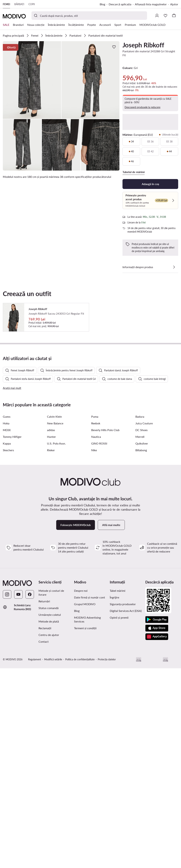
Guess (7, 591)
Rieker (51, 625)
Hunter (51, 612)
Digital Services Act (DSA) (126, 786)
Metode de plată (49, 796)
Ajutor (174, 4)
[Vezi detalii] (174, 267)
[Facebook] (30, 769)
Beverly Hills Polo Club (105, 605)
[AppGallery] (157, 812)
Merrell (140, 612)
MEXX (7, 605)
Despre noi (81, 766)
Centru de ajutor (49, 810)
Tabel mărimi (118, 766)
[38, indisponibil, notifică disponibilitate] (169, 142)
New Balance (55, 598)
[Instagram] (7, 769)
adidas (51, 605)
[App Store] (157, 803)
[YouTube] (18, 769)
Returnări (44, 776)
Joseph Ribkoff (143, 45)
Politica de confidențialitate (80, 834)
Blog (102, 4)
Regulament (35, 834)
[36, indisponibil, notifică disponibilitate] (150, 142)
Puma (95, 591)
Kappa (7, 618)
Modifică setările (53, 834)
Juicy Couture (144, 598)
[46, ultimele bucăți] (131, 161)
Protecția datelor (107, 834)
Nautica (96, 612)
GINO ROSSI (99, 618)
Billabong (141, 625)
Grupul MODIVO (85, 779)
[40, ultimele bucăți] (131, 151)
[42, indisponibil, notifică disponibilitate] (150, 151)
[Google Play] (157, 795)
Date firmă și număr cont (90, 772)
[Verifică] (173, 200)
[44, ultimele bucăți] (169, 151)
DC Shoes (141, 605)
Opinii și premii (119, 792)
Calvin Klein (54, 591)
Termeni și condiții (85, 803)
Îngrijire (114, 772)
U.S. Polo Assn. (56, 618)
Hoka (6, 598)
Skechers (8, 625)
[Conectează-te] (157, 16)
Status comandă (49, 783)
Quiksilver (142, 618)
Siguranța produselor (123, 779)
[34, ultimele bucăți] (131, 142)
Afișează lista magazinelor (151, 4)
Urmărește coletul (50, 790)
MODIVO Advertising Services (87, 794)
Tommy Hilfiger (12, 612)
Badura (140, 591)
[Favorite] (165, 16)
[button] (32, 80)
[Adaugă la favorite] (114, 47)
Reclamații (45, 803)
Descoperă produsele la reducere (142, 107)
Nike (94, 625)
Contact (44, 816)
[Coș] (174, 16)
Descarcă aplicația (120, 4)
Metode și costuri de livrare (51, 768)
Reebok (96, 598)
